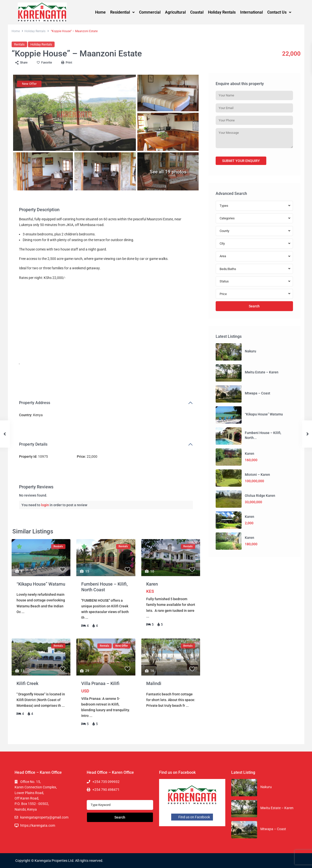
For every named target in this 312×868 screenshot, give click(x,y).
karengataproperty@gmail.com (44, 817)
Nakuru (250, 351)
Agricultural (175, 12)
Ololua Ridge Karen (260, 496)
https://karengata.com (38, 825)
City (222, 243)
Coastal (197, 12)
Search (254, 306)
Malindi (154, 683)
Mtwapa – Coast (258, 393)
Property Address (35, 403)
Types (224, 206)
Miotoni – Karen (257, 475)
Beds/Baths (228, 269)
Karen (152, 584)
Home (100, 12)
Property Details (33, 444)
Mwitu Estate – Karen (262, 372)
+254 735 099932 (106, 782)
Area (223, 256)
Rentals (19, 44)
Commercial (150, 12)
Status (224, 281)
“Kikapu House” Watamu (41, 584)
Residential (122, 12)
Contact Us (279, 12)
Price (223, 294)
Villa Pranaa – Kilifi (100, 683)
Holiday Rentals (222, 12)
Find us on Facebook (192, 817)
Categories (227, 218)
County (224, 231)
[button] (122, 12)
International (251, 12)
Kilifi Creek (27, 683)
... (23, 612)
